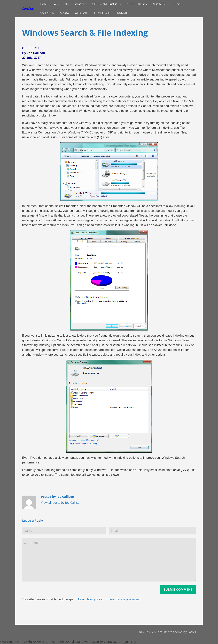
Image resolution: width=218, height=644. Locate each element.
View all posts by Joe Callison (61, 503)
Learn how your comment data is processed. (110, 599)
